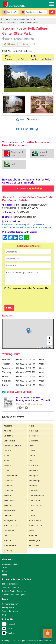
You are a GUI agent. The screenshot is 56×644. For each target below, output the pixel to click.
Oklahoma (8, 515)
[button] (28, 331)
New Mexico (35, 501)
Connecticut (9, 441)
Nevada (7, 496)
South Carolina (11, 525)
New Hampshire (37, 496)
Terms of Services (10, 611)
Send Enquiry (8, 58)
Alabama (8, 426)
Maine (7, 471)
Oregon (33, 515)
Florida (14, 19)
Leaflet (40, 348)
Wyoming (8, 550)
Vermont (33, 535)
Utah (6, 535)
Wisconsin (34, 545)
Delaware (33, 441)
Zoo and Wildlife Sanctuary (29, 404)
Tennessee (9, 530)
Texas (32, 530)
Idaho (6, 456)
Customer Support (10, 604)
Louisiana (8, 491)
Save (24, 44)
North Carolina (36, 506)
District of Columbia (13, 446)
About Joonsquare (10, 564)
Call (21, 59)
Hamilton (23, 19)
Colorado (33, 436)
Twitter (7, 629)
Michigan (33, 476)
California (8, 436)
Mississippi (35, 481)
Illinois (32, 456)
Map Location (34, 58)
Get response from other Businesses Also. (27, 288)
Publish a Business (10, 584)
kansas (7, 466)
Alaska (32, 426)
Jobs (4, 568)
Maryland (33, 471)
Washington (35, 540)
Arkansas (34, 431)
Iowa (31, 461)
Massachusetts (11, 476)
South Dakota (35, 525)
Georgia (7, 451)
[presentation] (27, 297)
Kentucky (33, 466)
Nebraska (34, 491)
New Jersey (9, 501)
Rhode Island (35, 520)
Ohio (31, 511)
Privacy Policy (8, 608)
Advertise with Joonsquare (14, 595)
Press (5, 575)
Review (47, 59)
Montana (33, 486)
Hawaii (32, 451)
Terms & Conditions (11, 587)
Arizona (7, 431)
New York (8, 506)
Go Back (5, 19)
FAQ (4, 615)
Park (32, 19)
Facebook (9, 624)
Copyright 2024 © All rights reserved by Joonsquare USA (27, 641)
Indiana (7, 461)
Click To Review (28, 189)
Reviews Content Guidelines (14, 591)
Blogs (5, 571)
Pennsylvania (10, 520)
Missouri (8, 486)
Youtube (8, 633)
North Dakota (10, 511)
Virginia (7, 540)
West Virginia (10, 545)
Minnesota (9, 481)
